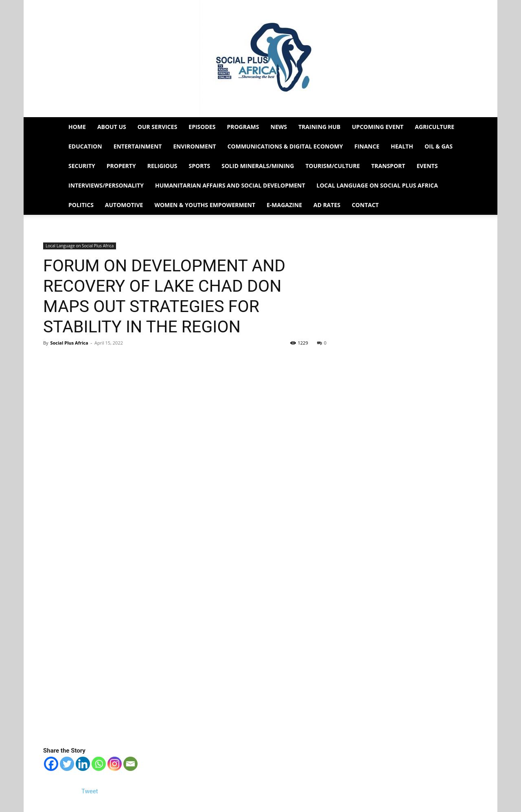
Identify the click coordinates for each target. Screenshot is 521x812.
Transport (388, 166)
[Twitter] (67, 764)
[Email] (130, 764)
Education (85, 146)
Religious (162, 166)
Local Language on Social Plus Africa (377, 185)
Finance (367, 146)
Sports (200, 166)
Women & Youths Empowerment (205, 205)
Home (77, 127)
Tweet (90, 791)
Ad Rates (327, 205)
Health (402, 146)
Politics (81, 205)
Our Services (158, 127)
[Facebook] (51, 764)
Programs (243, 127)
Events (427, 166)
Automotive (124, 205)
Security (82, 166)
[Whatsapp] (99, 764)
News (279, 127)
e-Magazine (284, 205)
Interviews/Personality (106, 185)
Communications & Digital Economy (285, 146)
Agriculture (435, 127)
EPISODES (202, 127)
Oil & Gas (439, 146)
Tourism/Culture (333, 166)
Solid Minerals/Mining (258, 166)
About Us (112, 127)
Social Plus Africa (69, 343)
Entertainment (138, 146)
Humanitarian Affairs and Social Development (230, 185)
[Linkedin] (83, 764)
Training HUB (320, 127)
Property (121, 166)
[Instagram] (115, 764)
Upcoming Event (378, 127)
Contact (365, 205)
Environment (194, 146)
